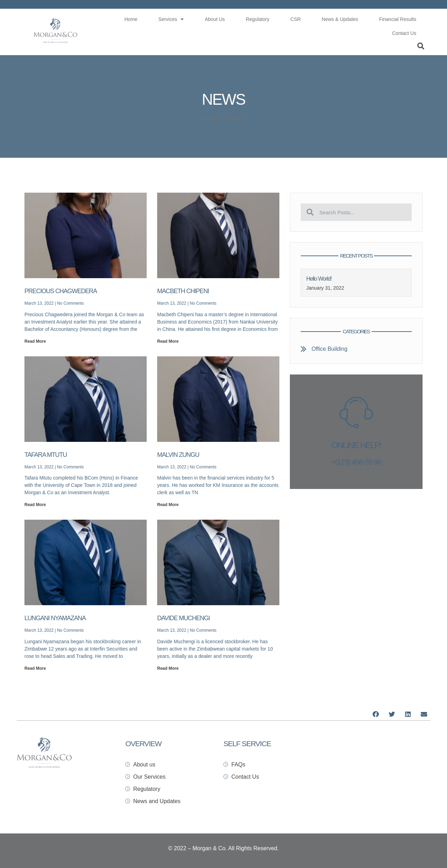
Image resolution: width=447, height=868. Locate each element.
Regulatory (258, 19)
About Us (215, 19)
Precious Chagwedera (61, 291)
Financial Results (398, 19)
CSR (296, 19)
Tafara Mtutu (46, 455)
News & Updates (340, 19)
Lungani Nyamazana (55, 618)
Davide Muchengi (184, 618)
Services (171, 19)
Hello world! (319, 279)
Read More (35, 341)
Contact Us (404, 33)
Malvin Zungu (178, 455)
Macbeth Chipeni (183, 291)
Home (131, 19)
